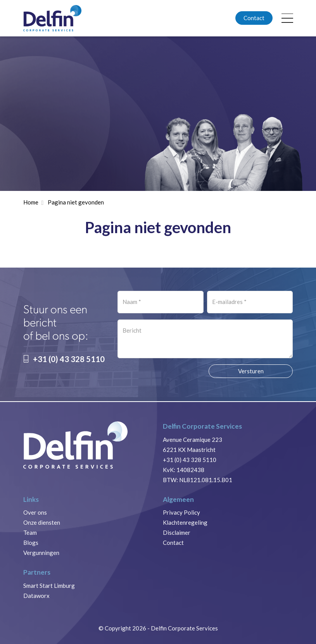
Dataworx (36, 596)
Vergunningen (41, 553)
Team (30, 532)
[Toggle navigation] (288, 18)
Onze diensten (42, 522)
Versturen (251, 371)
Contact (254, 18)
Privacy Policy (181, 512)
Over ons (35, 512)
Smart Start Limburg (49, 586)
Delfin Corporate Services (184, 628)
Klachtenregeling (185, 522)
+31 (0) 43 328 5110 (64, 359)
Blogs (31, 543)
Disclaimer (177, 532)
